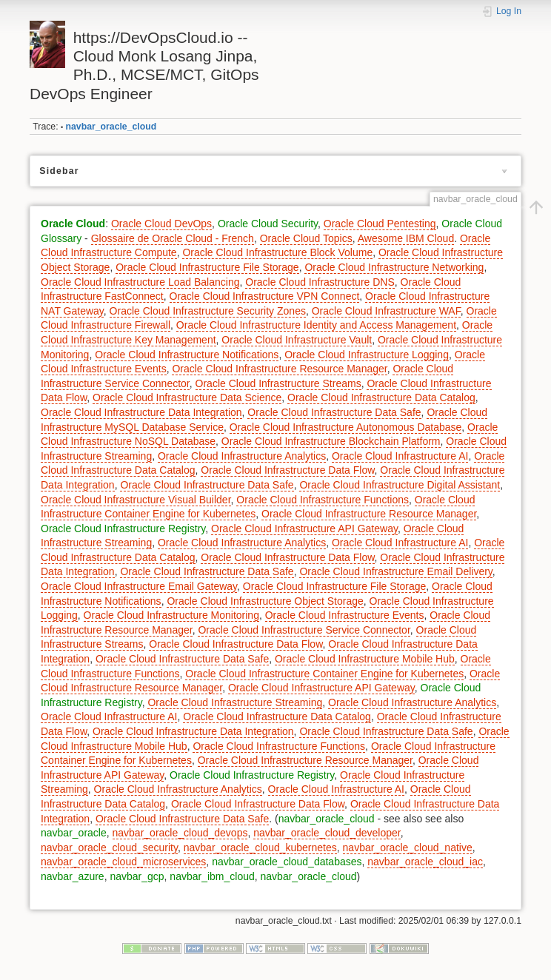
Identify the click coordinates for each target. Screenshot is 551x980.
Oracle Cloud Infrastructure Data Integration (141, 412)
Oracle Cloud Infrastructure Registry (123, 528)
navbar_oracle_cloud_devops (180, 833)
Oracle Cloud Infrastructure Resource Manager (279, 369)
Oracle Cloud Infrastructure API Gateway (304, 528)
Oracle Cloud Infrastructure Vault (297, 340)
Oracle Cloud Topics (306, 238)
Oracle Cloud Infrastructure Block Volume (277, 252)
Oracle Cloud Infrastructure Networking (394, 267)
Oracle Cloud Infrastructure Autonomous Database (346, 427)
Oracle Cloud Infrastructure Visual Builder (136, 500)
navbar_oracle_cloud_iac (425, 862)
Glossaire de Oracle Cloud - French (173, 238)
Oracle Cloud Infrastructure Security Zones (208, 311)
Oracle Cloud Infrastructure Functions (323, 500)
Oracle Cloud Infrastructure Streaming (235, 702)
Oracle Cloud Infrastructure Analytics (242, 456)
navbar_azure (73, 876)
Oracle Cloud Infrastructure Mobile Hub (365, 659)
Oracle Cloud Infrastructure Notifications (187, 355)
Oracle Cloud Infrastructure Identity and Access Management (316, 325)
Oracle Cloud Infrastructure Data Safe (334, 412)
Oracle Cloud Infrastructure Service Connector (304, 630)
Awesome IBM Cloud (406, 238)
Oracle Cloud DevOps (161, 224)
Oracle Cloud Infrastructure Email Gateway (139, 586)
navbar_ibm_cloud (212, 876)
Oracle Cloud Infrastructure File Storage (207, 267)
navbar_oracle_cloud (111, 127)
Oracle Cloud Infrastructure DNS (320, 282)
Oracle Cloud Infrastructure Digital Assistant (400, 485)
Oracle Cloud (73, 224)
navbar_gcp (137, 876)
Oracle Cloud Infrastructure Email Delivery (395, 571)
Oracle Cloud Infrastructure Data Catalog (381, 397)
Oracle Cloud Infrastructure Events (345, 615)
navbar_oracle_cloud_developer (327, 833)
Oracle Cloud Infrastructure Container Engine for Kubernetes (324, 674)
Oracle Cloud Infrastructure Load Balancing (140, 282)
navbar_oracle (74, 833)
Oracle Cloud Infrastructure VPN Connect (265, 296)
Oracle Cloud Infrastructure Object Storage (265, 601)
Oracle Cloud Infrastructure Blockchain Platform (331, 441)
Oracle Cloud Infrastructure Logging (367, 355)
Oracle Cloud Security (268, 224)
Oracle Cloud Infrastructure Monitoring (171, 615)
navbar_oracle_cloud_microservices (123, 862)
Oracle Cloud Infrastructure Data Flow (287, 470)
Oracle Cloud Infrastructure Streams (278, 383)
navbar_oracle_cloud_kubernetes (260, 848)
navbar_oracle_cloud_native (408, 848)
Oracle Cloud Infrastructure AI (400, 456)
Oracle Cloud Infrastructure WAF (386, 311)
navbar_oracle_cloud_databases (287, 862)
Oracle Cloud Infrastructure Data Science (187, 397)
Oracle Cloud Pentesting (380, 224)
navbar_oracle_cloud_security (109, 848)
